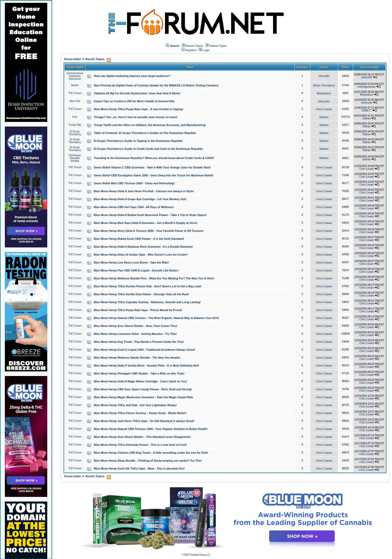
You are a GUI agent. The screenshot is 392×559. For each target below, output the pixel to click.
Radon (75, 85)
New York (75, 101)
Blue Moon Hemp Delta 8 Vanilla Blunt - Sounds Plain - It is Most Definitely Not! (146, 366)
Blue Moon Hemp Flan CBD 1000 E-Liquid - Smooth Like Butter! (136, 270)
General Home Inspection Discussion (75, 76)
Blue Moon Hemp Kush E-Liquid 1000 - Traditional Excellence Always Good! (144, 350)
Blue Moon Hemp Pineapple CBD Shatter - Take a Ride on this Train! (139, 373)
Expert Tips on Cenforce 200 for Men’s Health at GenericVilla (134, 101)
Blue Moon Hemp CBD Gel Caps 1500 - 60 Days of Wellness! (134, 207)
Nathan (324, 117)
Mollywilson (324, 93)
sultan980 (367, 77)
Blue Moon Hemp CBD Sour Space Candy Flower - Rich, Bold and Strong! (143, 389)
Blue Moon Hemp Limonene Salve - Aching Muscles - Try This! (135, 334)
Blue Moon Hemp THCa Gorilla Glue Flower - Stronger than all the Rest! (141, 294)
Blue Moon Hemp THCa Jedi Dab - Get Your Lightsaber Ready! (135, 405)
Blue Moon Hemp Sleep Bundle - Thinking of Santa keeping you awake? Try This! (148, 461)
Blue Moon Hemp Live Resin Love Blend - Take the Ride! (131, 263)
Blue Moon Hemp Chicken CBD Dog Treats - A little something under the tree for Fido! (151, 453)
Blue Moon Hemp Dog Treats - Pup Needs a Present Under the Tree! (139, 342)
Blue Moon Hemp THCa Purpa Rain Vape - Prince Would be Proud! (138, 310)
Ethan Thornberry (324, 85)
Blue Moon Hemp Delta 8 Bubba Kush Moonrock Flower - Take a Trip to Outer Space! (150, 215)
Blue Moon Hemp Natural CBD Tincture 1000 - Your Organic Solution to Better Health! (151, 429)
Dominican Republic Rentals (75, 158)
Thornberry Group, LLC (199, 555)
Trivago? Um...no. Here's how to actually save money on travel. (136, 117)
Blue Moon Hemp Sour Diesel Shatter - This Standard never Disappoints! (142, 437)
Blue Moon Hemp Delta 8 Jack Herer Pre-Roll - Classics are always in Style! (144, 191)
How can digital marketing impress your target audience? (132, 76)
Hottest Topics (218, 46)
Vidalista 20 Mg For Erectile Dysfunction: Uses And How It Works (137, 93)
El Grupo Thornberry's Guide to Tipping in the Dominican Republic (138, 141)
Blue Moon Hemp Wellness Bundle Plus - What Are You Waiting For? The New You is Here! (154, 278)
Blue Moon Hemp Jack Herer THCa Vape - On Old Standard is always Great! (144, 421)
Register (189, 50)
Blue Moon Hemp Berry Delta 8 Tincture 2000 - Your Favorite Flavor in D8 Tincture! (149, 231)
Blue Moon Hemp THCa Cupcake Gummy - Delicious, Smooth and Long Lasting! (147, 302)
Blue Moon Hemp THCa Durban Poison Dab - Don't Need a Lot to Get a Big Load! (147, 286)
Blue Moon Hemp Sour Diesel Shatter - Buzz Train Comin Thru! (136, 326)
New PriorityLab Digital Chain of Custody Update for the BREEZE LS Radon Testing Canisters (156, 85)
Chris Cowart (324, 109)
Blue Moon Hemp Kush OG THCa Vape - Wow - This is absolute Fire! (139, 469)
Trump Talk (75, 125)
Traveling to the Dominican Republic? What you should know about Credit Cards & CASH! (154, 158)
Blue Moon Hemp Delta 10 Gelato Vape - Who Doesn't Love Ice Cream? (141, 255)
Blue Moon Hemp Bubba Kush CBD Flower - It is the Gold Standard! (139, 239)
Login (204, 50)
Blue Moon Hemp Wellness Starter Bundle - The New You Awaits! (137, 358)
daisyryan (324, 101)
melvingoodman (367, 87)
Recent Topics (194, 46)
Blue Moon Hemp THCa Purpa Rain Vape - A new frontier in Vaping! (138, 109)
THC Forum (75, 93)
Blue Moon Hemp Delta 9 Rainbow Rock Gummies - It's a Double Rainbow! (143, 247)
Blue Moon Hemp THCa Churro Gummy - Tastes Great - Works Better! (140, 413)
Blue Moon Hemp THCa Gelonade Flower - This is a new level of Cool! (140, 445)
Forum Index (73, 59)
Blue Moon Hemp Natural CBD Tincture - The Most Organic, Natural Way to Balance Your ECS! (156, 318)
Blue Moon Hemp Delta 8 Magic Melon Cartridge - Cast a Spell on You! (140, 381)
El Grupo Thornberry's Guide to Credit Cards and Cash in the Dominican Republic (148, 149)
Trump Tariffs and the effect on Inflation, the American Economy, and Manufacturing (150, 125)
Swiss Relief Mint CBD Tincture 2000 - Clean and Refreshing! (134, 183)
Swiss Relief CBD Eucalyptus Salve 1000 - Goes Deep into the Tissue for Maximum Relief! (153, 175)
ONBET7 (366, 111)
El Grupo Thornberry (75, 133)
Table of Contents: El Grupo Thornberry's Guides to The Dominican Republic (145, 133)
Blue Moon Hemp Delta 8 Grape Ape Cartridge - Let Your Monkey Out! (140, 199)
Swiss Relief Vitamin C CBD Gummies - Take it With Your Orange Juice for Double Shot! (152, 167)
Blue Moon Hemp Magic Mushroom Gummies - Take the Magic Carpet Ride (143, 397)
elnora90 (324, 76)
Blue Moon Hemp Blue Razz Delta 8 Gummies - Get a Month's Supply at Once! (146, 223)
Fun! (75, 117)
